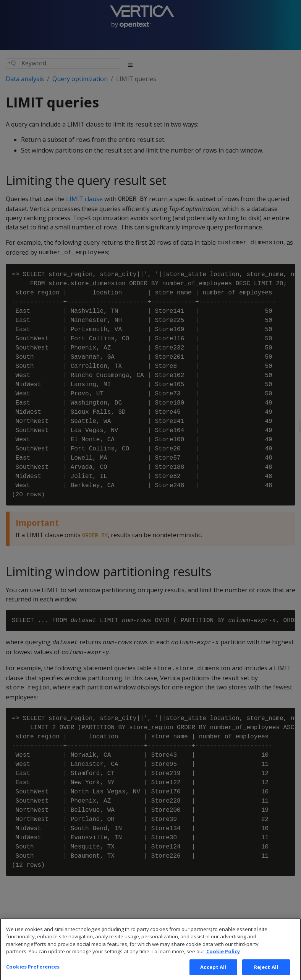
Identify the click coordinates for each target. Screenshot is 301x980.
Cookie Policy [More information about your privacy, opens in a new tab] (223, 958)
